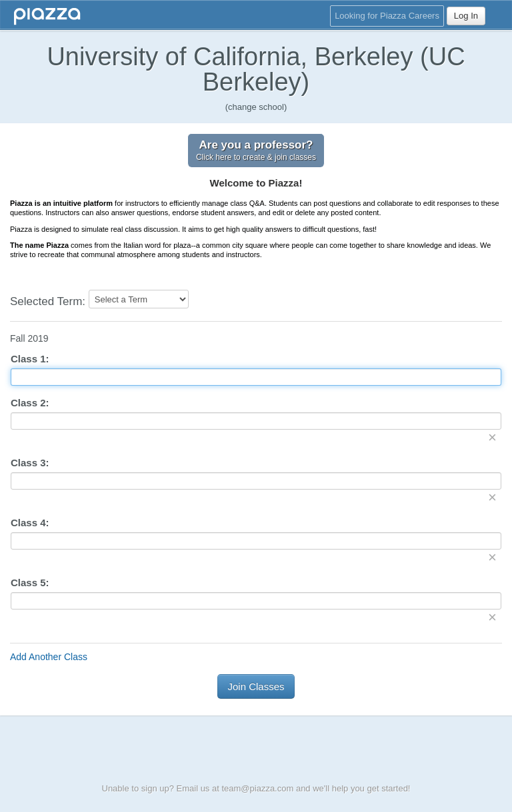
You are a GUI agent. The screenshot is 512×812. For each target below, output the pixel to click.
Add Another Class (49, 657)
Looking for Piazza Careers (387, 16)
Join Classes (256, 686)
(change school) (256, 107)
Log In (466, 16)
